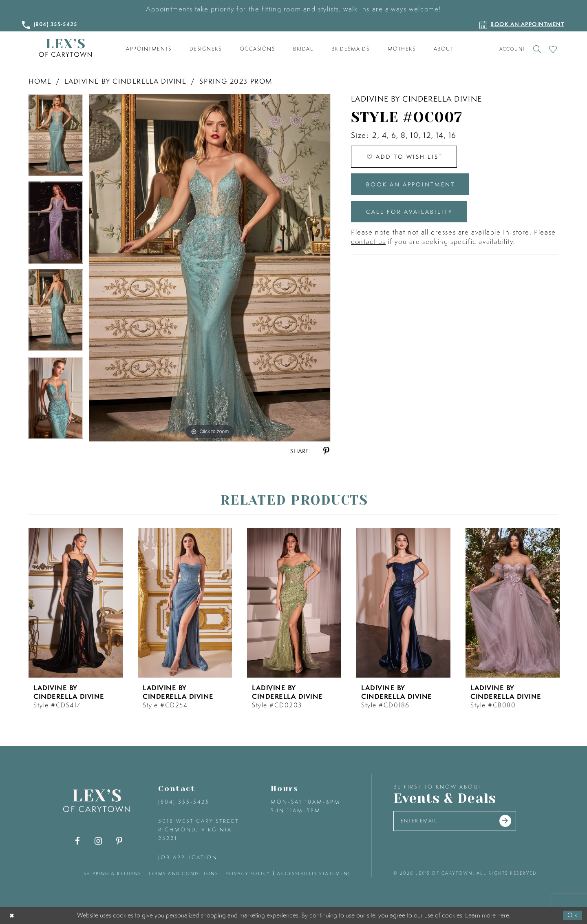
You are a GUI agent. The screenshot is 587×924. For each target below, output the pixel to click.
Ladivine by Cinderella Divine (125, 81)
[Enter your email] (460, 822)
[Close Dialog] (13, 916)
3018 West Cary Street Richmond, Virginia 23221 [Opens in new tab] (199, 830)
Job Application (188, 857)
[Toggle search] (537, 49)
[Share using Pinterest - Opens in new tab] (326, 451)
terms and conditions (183, 873)
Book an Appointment (416, 187)
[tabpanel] (56, 138)
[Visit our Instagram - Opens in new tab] (98, 841)
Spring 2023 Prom (236, 81)
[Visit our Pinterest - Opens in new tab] (119, 841)
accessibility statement (314, 873)
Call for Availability (413, 216)
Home (40, 81)
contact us (368, 247)
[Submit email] (514, 822)
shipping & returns (113, 873)
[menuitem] (149, 49)
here (503, 915)
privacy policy (248, 873)
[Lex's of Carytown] (65, 48)
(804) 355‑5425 (184, 802)
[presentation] (76, 603)
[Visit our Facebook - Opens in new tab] (78, 841)
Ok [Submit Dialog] (572, 915)
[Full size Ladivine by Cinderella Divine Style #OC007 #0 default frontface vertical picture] (210, 268)
